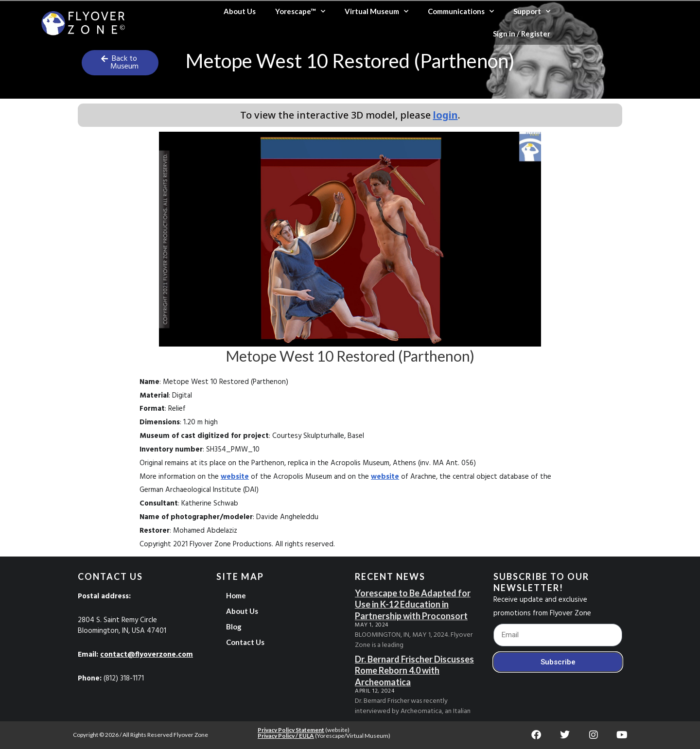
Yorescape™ (300, 11)
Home (236, 595)
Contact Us (245, 642)
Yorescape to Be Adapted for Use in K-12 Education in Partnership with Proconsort (413, 604)
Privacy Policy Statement (291, 730)
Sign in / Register (522, 34)
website (235, 477)
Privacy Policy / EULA (286, 736)
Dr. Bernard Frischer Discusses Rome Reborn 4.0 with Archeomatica (414, 671)
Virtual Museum (376, 11)
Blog (234, 627)
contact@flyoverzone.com (147, 655)
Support (532, 11)
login (446, 115)
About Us (240, 11)
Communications (461, 11)
